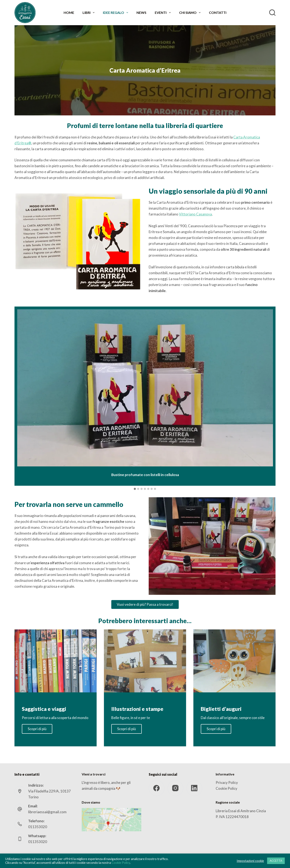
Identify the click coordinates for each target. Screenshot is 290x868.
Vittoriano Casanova (195, 214)
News (141, 12)
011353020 (38, 827)
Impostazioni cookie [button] (250, 861)
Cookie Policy (226, 788)
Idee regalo (116, 13)
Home (69, 12)
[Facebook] (157, 788)
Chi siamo (191, 13)
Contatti (218, 12)
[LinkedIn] (194, 788)
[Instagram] (175, 788)
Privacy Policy (227, 783)
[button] (135, 489)
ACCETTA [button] (276, 861)
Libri (89, 13)
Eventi (163, 13)
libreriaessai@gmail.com (47, 812)
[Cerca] (272, 13)
